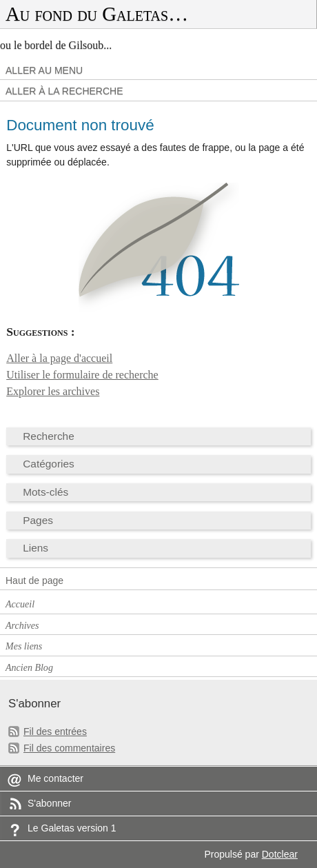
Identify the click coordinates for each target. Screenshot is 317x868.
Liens (35, 548)
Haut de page (34, 581)
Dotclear (280, 854)
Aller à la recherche (64, 91)
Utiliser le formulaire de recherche (82, 375)
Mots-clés (45, 492)
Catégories (49, 464)
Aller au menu (44, 70)
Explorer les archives (53, 391)
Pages (38, 520)
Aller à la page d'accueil (59, 358)
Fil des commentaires (69, 748)
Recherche (49, 436)
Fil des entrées (55, 731)
